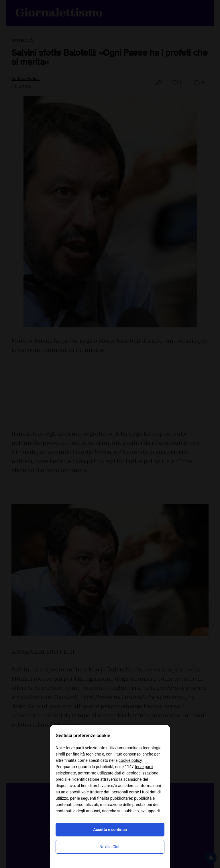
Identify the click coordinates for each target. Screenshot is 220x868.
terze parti (144, 767)
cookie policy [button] (130, 760)
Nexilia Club (110, 847)
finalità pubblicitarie (115, 798)
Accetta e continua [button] (110, 830)
